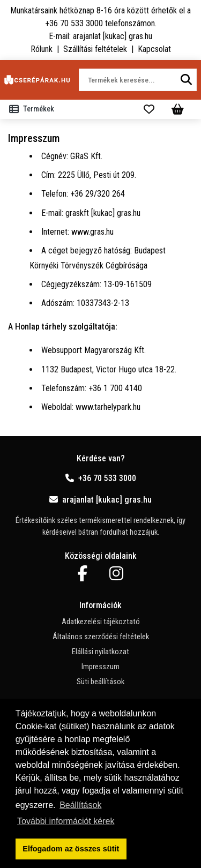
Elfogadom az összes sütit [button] (71, 849)
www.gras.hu (92, 232)
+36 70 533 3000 (101, 478)
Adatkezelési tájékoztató (101, 622)
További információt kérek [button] (66, 821)
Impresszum (100, 667)
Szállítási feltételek (95, 49)
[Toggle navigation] (34, 109)
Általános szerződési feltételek (101, 637)
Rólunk (42, 49)
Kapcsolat (154, 49)
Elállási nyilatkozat (100, 652)
